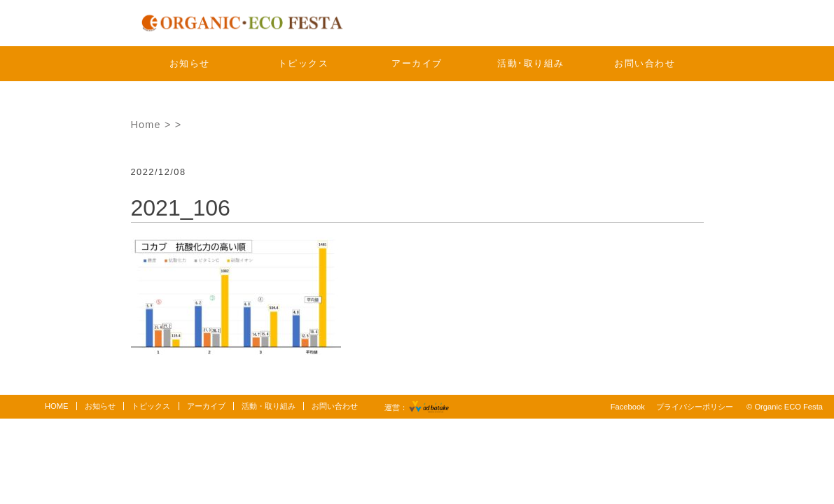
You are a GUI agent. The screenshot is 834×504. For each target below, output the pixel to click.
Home (146, 125)
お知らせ (190, 63)
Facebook (628, 407)
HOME (57, 406)
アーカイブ (417, 63)
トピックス (304, 63)
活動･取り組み (531, 63)
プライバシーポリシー (695, 407)
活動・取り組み (269, 406)
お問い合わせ (645, 63)
